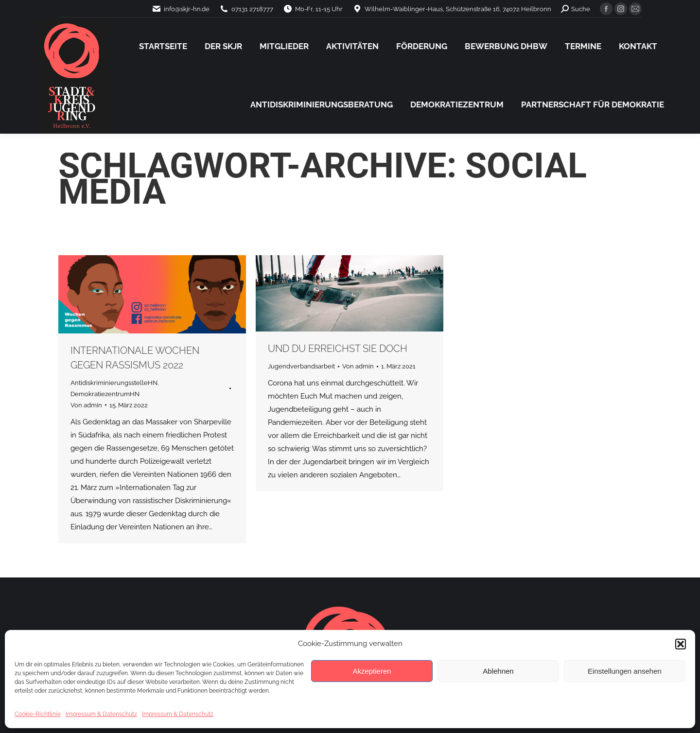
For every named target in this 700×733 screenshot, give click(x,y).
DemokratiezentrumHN (105, 394)
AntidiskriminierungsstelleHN (114, 383)
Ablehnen (498, 671)
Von (86, 405)
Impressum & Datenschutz (101, 714)
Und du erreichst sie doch (338, 349)
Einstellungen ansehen (625, 671)
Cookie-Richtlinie (38, 714)
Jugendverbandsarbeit (301, 366)
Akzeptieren (372, 671)
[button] (681, 644)
